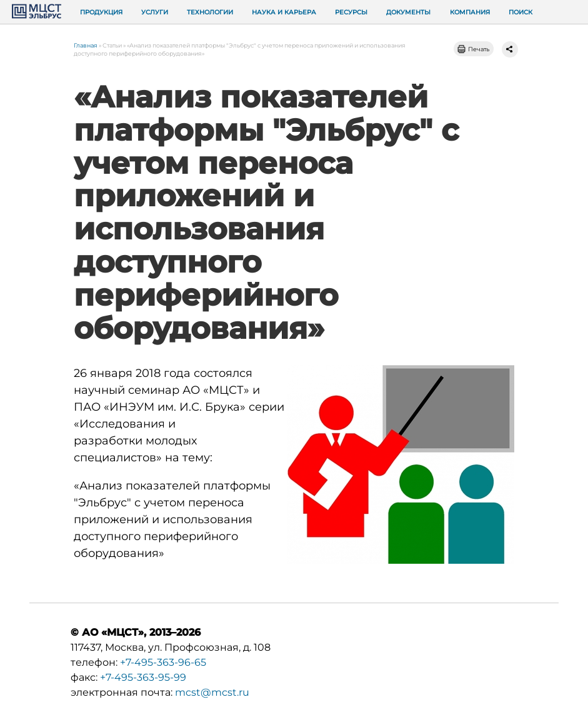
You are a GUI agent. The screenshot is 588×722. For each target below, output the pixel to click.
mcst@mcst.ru (212, 692)
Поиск (521, 12)
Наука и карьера (284, 12)
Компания (470, 12)
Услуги (155, 12)
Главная (86, 45)
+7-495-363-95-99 (143, 677)
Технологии (210, 12)
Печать (479, 49)
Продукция (101, 12)
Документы (408, 12)
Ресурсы (351, 12)
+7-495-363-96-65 (163, 662)
